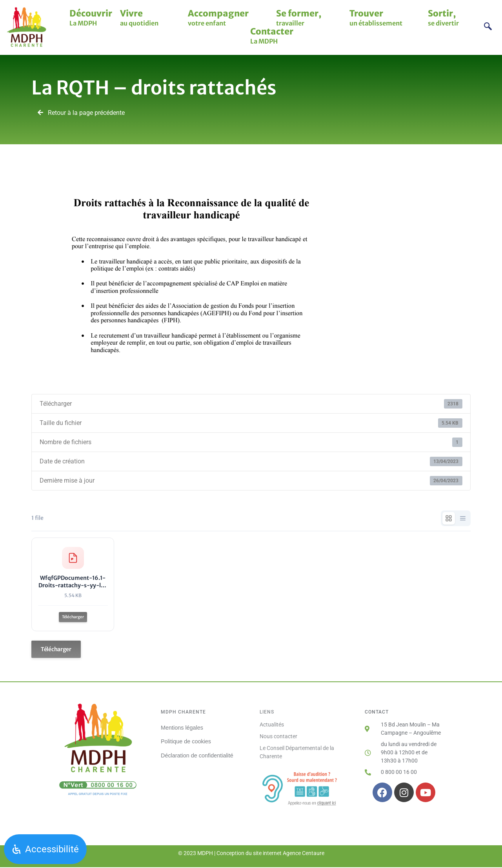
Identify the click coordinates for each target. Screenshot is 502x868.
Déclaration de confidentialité (197, 756)
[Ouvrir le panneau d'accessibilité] (45, 849)
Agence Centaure (304, 854)
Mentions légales (182, 728)
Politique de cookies (186, 742)
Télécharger (73, 617)
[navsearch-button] (488, 27)
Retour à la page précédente (81, 113)
